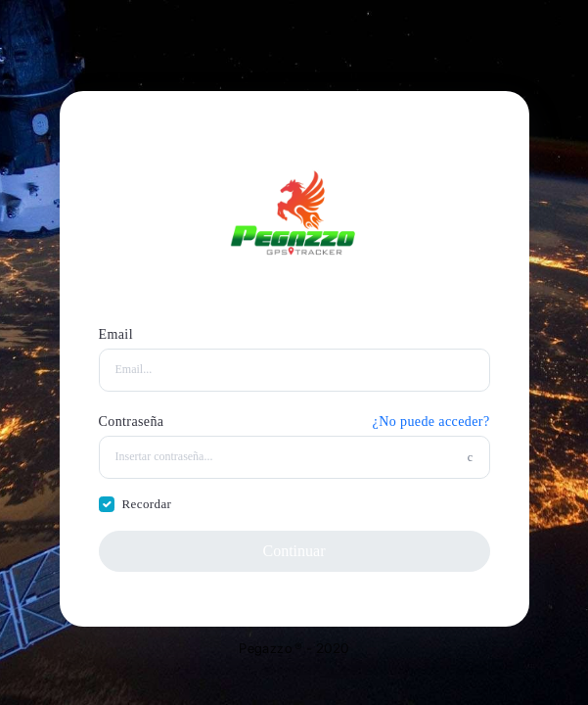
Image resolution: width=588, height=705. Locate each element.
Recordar (147, 504)
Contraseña (132, 422)
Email (116, 334)
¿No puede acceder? (431, 422)
